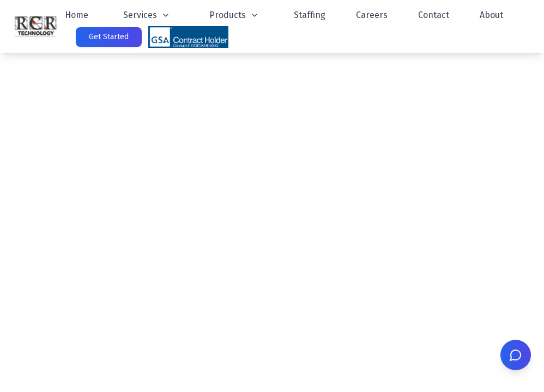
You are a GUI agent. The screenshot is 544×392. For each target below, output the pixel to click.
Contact (434, 15)
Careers (372, 15)
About (491, 15)
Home (77, 15)
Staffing (310, 15)
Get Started (109, 37)
